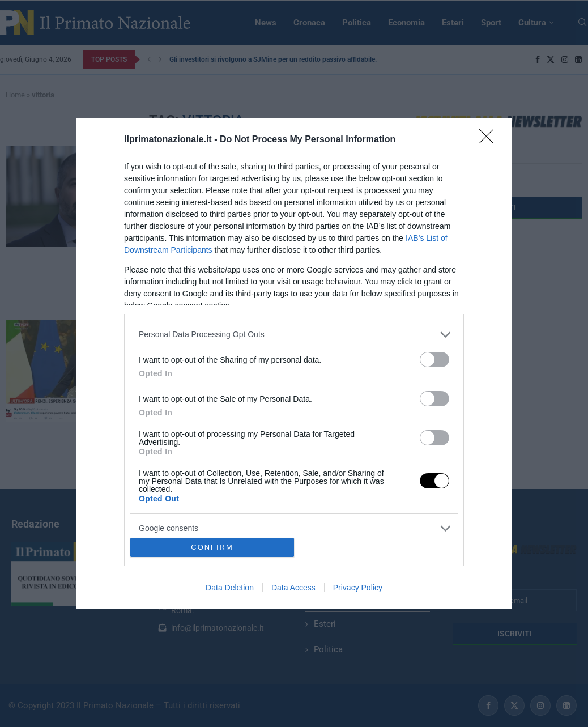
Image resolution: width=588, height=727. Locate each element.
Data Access (293, 588)
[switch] (434, 360)
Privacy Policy (358, 588)
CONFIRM (212, 548)
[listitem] (294, 335)
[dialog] (294, 364)
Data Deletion (230, 588)
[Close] (490, 140)
